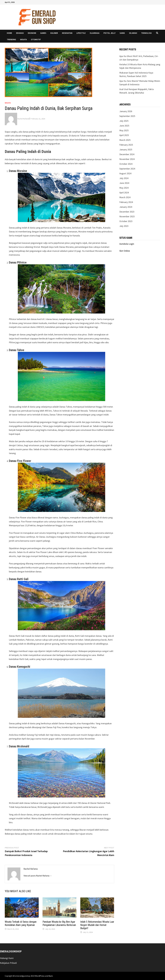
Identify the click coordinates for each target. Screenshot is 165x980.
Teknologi (146, 33)
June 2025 (124, 126)
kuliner (54, 33)
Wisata (23, 39)
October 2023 (126, 221)
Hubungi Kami (7, 958)
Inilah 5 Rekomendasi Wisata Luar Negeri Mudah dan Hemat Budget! (97, 925)
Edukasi (20, 33)
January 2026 (126, 111)
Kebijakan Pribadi (8, 963)
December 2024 (127, 154)
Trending (11, 39)
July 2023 (124, 226)
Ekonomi (32, 33)
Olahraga (95, 33)
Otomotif (36, 39)
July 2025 (124, 121)
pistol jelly (110, 33)
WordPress (40, 976)
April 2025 (124, 135)
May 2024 (124, 188)
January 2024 (126, 207)
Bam (51, 976)
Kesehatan (67, 33)
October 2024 (126, 164)
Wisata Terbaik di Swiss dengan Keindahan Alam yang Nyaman (21, 923)
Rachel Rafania (23, 119)
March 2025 (125, 140)
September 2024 (127, 169)
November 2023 (127, 216)
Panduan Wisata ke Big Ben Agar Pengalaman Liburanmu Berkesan (59, 923)
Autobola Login (127, 244)
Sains (122, 33)
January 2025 (126, 150)
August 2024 (125, 173)
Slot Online (125, 251)
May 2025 (124, 130)
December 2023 (127, 212)
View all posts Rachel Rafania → (38, 876)
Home (9, 33)
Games (43, 33)
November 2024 (127, 159)
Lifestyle (81, 33)
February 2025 (126, 145)
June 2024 (124, 183)
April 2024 (124, 193)
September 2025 (127, 116)
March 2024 (125, 197)
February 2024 (126, 202)
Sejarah (133, 33)
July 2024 (124, 178)
